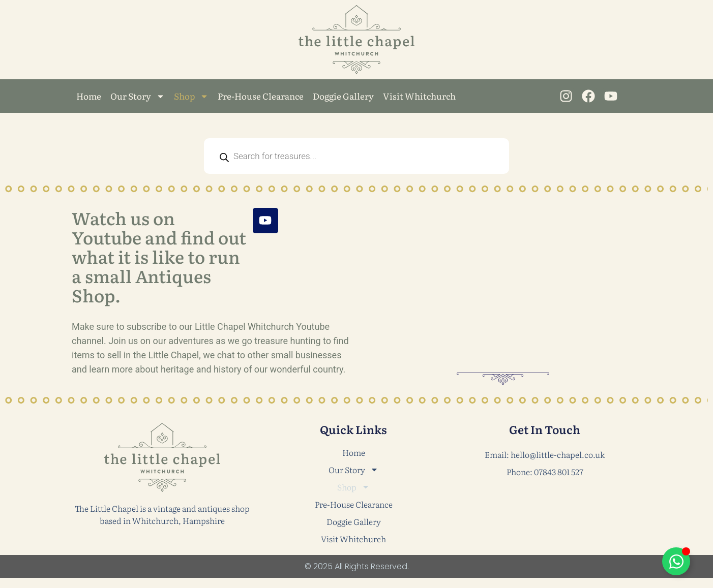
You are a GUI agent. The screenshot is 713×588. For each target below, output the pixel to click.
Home (89, 96)
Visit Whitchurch (419, 96)
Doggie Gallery (343, 96)
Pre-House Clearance (261, 96)
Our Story (138, 96)
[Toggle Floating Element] (676, 561)
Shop (191, 96)
